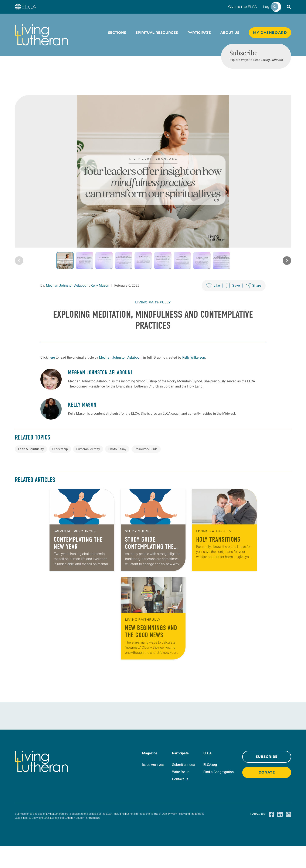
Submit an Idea (183, 787)
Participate (199, 33)
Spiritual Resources (157, 33)
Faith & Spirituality (31, 471)
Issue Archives (153, 787)
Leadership (60, 471)
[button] (289, 7)
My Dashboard (270, 33)
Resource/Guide (146, 471)
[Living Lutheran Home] (41, 35)
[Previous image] (19, 283)
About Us (230, 33)
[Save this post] (233, 308)
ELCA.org (210, 787)
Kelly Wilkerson (194, 380)
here (52, 380)
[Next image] (287, 283)
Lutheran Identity (88, 471)
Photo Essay (117, 471)
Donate (267, 794)
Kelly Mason (100, 308)
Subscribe (267, 779)
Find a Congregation (219, 794)
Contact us (180, 801)
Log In (268, 7)
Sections (117, 33)
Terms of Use (159, 836)
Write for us (181, 794)
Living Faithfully (153, 324)
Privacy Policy (176, 836)
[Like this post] (213, 308)
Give (242, 7)
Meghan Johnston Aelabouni (68, 308)
